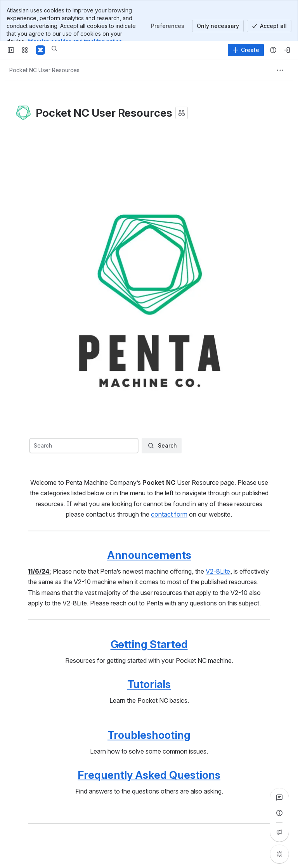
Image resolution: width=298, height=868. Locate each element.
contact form (169, 514)
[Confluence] (40, 50)
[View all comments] (279, 797)
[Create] (246, 50)
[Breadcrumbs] (44, 70)
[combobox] (83, 446)
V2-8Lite (218, 571)
